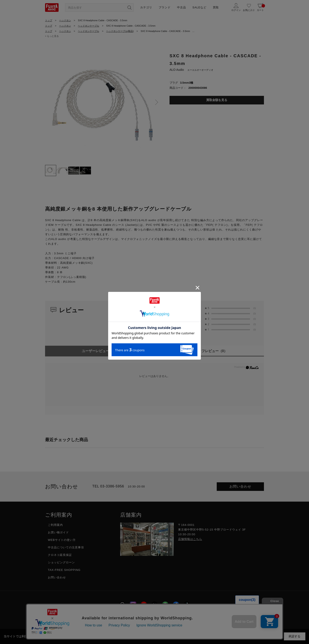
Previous (49, 102)
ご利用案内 (55, 525)
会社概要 (80, 617)
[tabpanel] (103, 104)
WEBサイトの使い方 (62, 540)
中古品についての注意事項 (66, 547)
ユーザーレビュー (100, 351)
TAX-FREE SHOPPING (64, 570)
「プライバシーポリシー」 (162, 636)
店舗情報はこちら (190, 539)
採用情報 (101, 617)
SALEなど (199, 7)
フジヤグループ (224, 617)
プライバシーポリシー (130, 617)
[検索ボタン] (129, 8)
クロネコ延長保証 (60, 555)
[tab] (51, 170)
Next (157, 102)
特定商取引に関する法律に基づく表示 (180, 617)
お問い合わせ (240, 486)
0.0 (186, 311)
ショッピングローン (61, 562)
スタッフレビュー (209, 351)
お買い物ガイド (58, 532)
